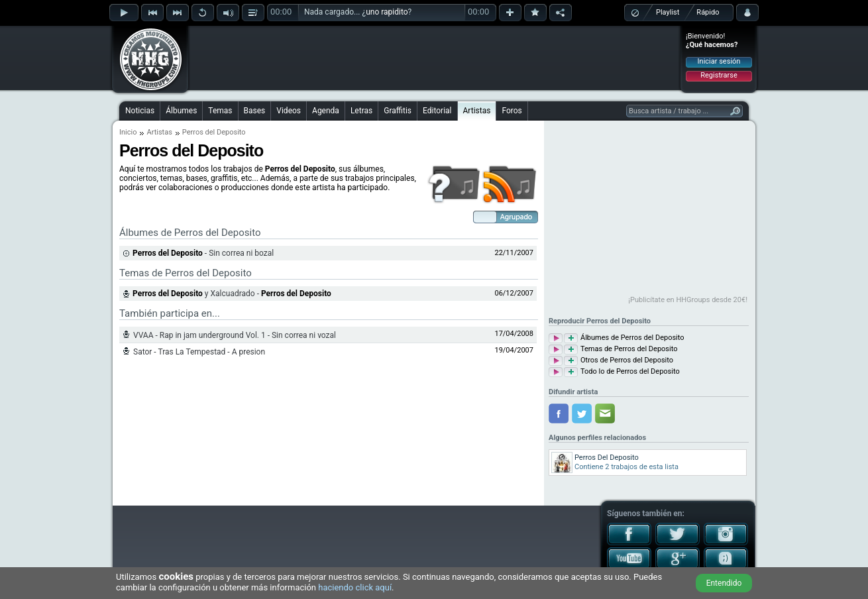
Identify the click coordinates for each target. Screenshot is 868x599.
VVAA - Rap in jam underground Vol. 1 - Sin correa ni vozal (235, 335)
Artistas (477, 111)
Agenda (326, 111)
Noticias (140, 111)
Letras (361, 111)
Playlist (668, 12)
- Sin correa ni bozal (203, 253)
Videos (289, 111)
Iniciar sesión (719, 61)
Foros (512, 111)
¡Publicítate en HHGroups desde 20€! (688, 300)
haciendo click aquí (355, 587)
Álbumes (181, 111)
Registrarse (719, 75)
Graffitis (398, 111)
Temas (220, 111)
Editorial (437, 111)
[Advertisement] (435, 58)
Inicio (128, 132)
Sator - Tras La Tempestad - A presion (199, 352)
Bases (255, 111)
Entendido (724, 583)
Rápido (708, 12)
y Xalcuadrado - (232, 294)
